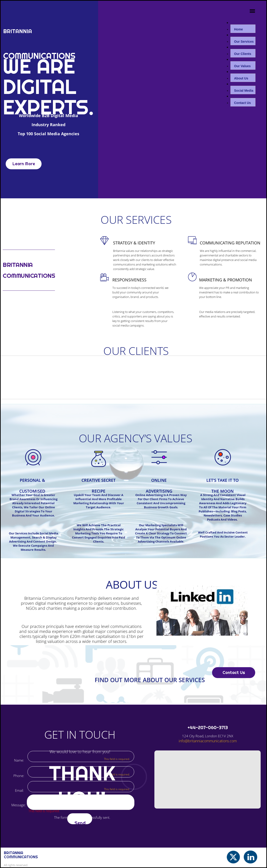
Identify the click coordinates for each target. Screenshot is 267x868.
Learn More (24, 164)
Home (239, 29)
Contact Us (242, 103)
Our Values (242, 66)
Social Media (244, 91)
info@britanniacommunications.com (208, 741)
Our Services (244, 42)
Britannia (18, 31)
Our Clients (243, 54)
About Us (241, 78)
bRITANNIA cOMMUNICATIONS (21, 855)
